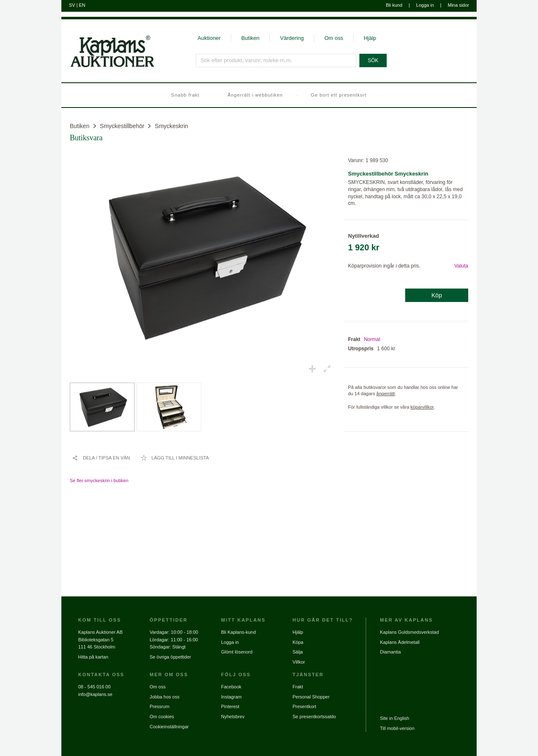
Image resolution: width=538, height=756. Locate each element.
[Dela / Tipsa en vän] (101, 458)
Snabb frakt (185, 95)
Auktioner (209, 38)
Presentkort (304, 706)
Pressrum (160, 706)
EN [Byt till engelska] (82, 5)
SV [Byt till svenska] (72, 5)
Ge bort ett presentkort (339, 95)
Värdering (292, 38)
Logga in (425, 5)
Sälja (298, 652)
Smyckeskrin (171, 126)
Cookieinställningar (169, 727)
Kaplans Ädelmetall (400, 642)
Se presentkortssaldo (314, 717)
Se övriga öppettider (170, 657)
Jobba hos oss (165, 697)
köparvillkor (422, 407)
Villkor (299, 662)
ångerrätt (385, 394)
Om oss (334, 38)
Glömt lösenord (237, 652)
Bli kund (394, 5)
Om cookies (162, 717)
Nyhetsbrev (233, 717)
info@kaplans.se (95, 694)
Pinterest (230, 706)
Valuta (461, 266)
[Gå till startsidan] (108, 66)
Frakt (298, 687)
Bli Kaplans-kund (239, 632)
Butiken (250, 38)
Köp (437, 295)
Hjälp (370, 38)
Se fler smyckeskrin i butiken (99, 480)
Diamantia (390, 652)
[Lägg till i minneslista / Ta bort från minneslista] (175, 458)
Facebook (231, 687)
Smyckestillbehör (122, 126)
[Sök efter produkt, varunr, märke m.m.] (276, 60)
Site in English (395, 718)
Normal (372, 339)
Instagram (231, 697)
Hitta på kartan (93, 657)
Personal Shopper (311, 697)
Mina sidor (458, 5)
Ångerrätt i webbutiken (255, 95)
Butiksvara (86, 138)
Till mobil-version (397, 728)
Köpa (298, 642)
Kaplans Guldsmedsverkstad (409, 632)
